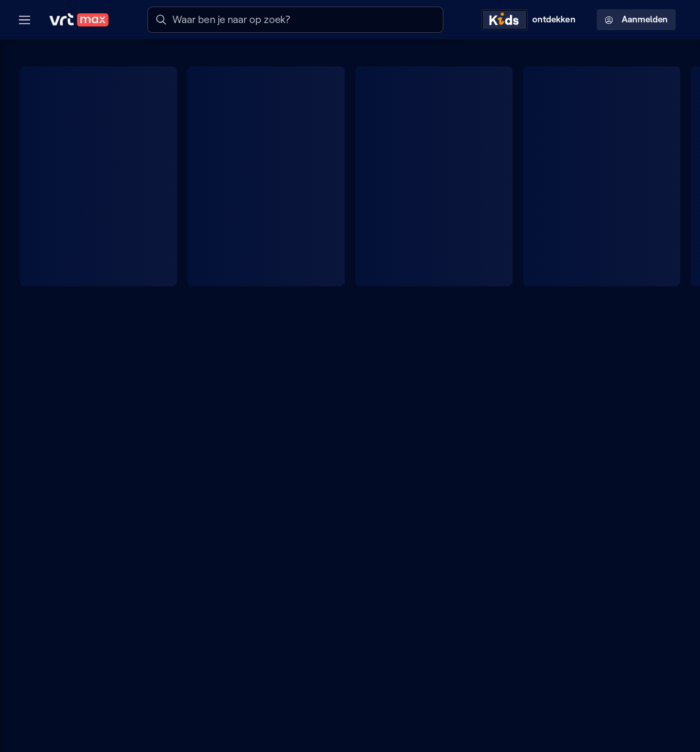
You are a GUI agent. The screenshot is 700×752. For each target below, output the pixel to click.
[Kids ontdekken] (532, 20)
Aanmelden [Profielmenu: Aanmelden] (636, 19)
